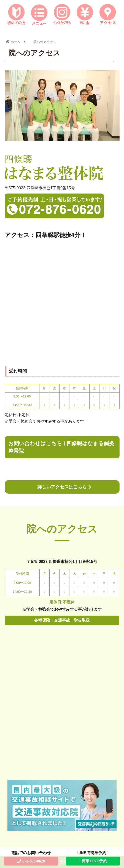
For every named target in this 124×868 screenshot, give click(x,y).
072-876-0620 (34, 861)
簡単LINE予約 (94, 861)
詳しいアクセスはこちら (62, 487)
